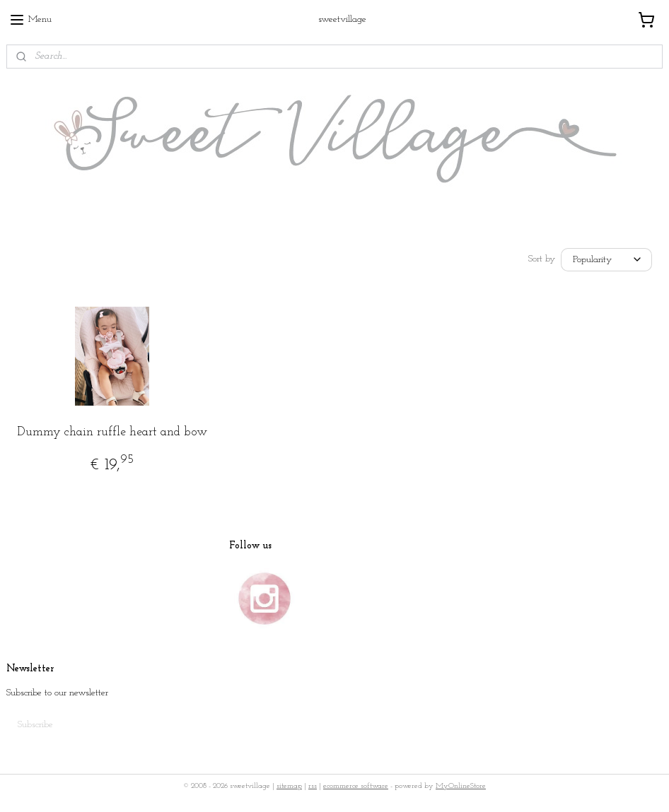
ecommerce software (356, 786)
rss (313, 786)
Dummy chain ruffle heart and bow (112, 432)
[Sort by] (606, 260)
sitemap (289, 786)
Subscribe (35, 725)
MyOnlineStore (461, 786)
